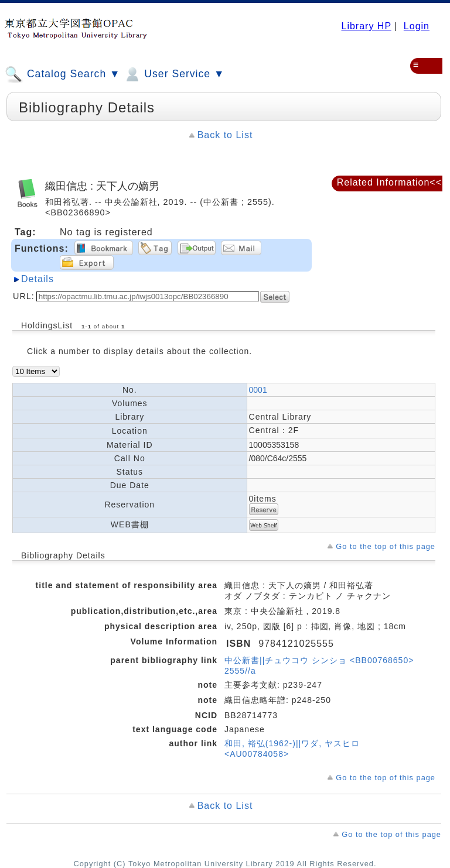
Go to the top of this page (386, 546)
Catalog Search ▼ (62, 74)
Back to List (225, 135)
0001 (258, 390)
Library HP (366, 26)
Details (37, 279)
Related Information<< (389, 182)
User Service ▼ (174, 74)
